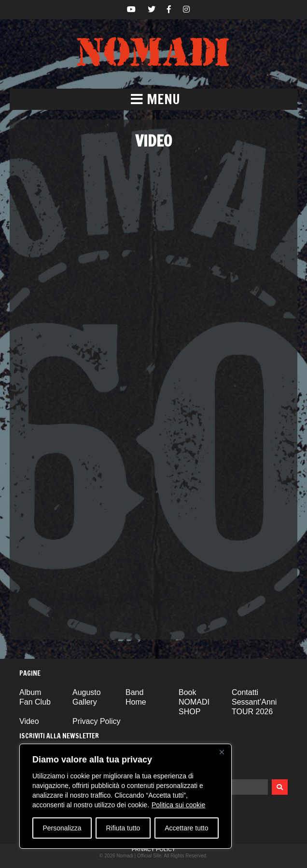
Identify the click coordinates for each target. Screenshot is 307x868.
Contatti (245, 692)
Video (29, 721)
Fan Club (35, 702)
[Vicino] (222, 752)
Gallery (85, 702)
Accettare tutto (186, 828)
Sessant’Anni (254, 702)
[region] (126, 796)
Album (30, 692)
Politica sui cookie (178, 805)
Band (134, 692)
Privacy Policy (97, 721)
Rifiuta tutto (123, 828)
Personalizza (62, 828)
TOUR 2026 (252, 712)
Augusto (87, 692)
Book (187, 692)
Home (136, 702)
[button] (153, 99)
